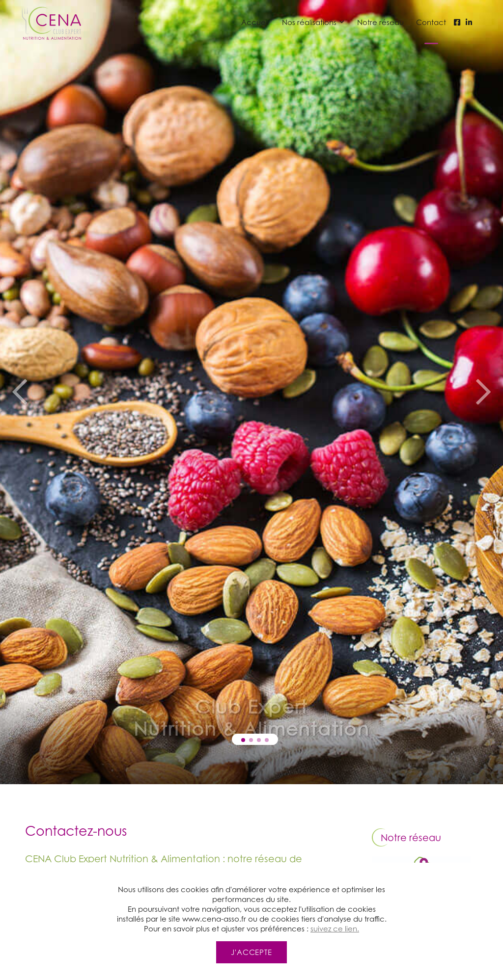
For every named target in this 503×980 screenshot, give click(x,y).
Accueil (255, 22)
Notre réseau (380, 22)
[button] (243, 740)
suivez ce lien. (335, 975)
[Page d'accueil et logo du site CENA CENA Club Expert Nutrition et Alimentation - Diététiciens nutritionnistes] (52, 22)
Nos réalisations (309, 22)
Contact (431, 22)
